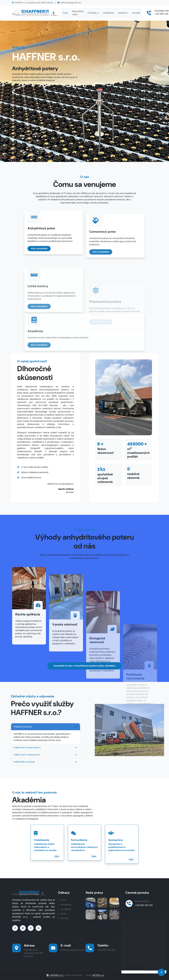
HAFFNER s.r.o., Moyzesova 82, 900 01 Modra (33, 3)
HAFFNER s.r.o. (55, 975)
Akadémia (108, 13)
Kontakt (136, 13)
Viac (57, 856)
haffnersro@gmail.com (69, 3)
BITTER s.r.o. (99, 975)
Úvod (65, 13)
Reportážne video (78, 13)
